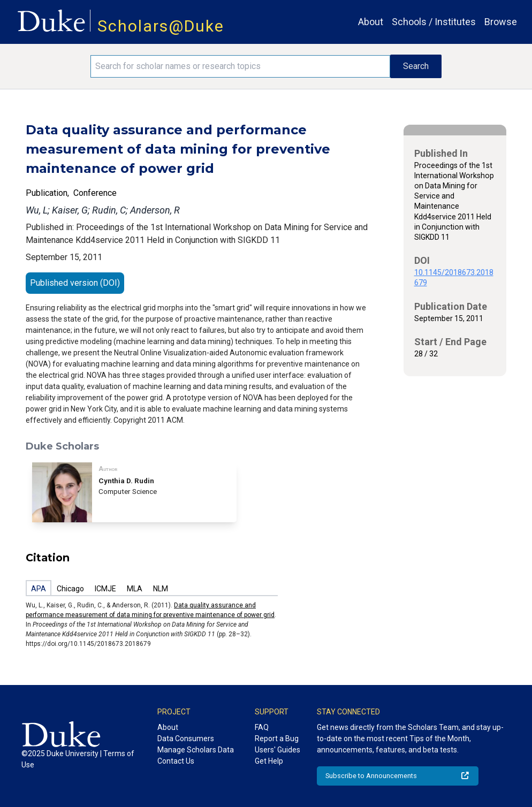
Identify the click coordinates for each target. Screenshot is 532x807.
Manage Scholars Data (196, 750)
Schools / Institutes (434, 22)
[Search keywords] (240, 66)
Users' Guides (278, 750)
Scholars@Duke (161, 26)
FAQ (262, 727)
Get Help (269, 761)
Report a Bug (277, 739)
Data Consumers (186, 739)
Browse (501, 22)
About (371, 22)
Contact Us (176, 761)
